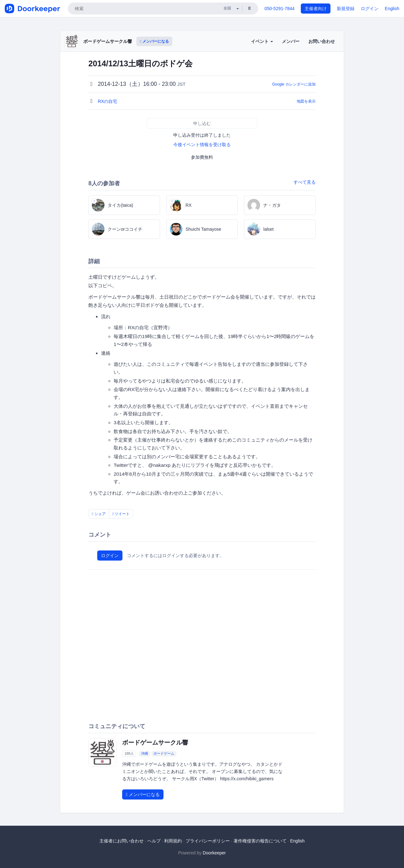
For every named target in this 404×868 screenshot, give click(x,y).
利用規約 (173, 841)
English (392, 9)
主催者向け (316, 9)
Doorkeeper (214, 853)
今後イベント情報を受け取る (202, 145)
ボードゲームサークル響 (108, 41)
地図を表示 (306, 101)
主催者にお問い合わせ (122, 841)
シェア (99, 514)
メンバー (291, 41)
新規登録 (346, 9)
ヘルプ (154, 841)
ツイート (121, 514)
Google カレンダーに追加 (294, 84)
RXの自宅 (108, 101)
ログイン (370, 9)
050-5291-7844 (279, 9)
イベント (262, 41)
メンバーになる (154, 41)
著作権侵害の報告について (260, 841)
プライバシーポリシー (208, 841)
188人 (129, 753)
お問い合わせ (322, 41)
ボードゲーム (164, 753)
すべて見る (305, 182)
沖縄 (145, 753)
